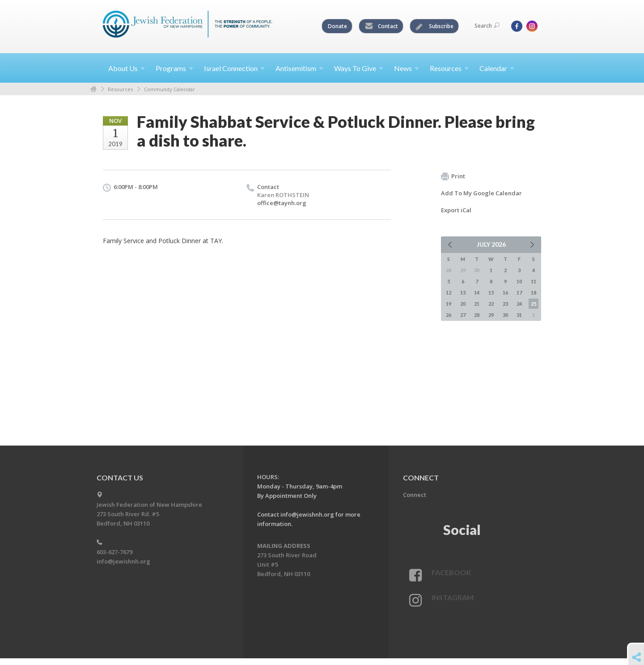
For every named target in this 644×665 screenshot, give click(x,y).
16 (505, 293)
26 (449, 315)
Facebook (451, 572)
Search (487, 26)
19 (449, 304)
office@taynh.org (282, 203)
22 (491, 304)
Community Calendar (169, 89)
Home (93, 89)
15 (491, 293)
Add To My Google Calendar (481, 193)
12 (449, 293)
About (127, 68)
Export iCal (456, 210)
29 (491, 315)
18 (534, 293)
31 (519, 315)
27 (463, 315)
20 (463, 304)
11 (534, 281)
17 (519, 293)
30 (505, 315)
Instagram (453, 597)
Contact (381, 26)
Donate (337, 26)
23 (505, 304)
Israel (234, 68)
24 (519, 304)
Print (453, 177)
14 (477, 293)
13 (463, 293)
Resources (120, 89)
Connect (415, 495)
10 (519, 281)
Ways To (359, 68)
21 (477, 304)
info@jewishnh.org (123, 561)
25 (534, 304)
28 (477, 315)
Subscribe (435, 26)
